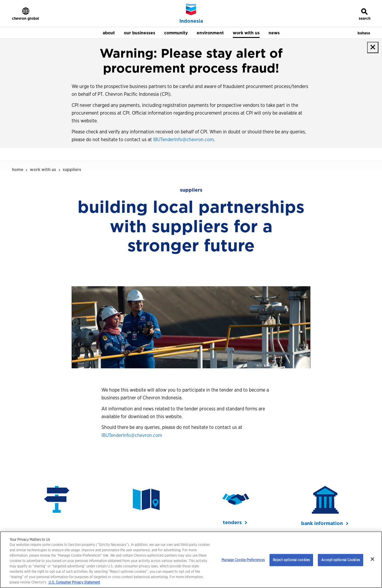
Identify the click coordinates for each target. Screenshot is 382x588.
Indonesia (191, 21)
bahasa (364, 33)
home (18, 170)
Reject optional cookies (291, 560)
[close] (373, 47)
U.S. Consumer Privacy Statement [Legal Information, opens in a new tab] (74, 582)
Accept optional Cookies (341, 560)
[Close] (372, 559)
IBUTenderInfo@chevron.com (183, 140)
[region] (191, 560)
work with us (43, 170)
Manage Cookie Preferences (243, 560)
